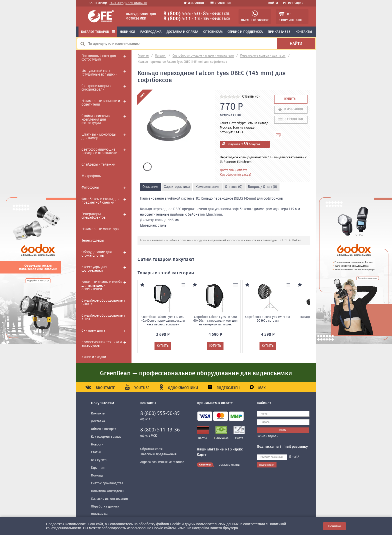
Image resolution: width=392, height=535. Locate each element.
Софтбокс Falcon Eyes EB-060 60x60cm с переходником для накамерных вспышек (215, 321)
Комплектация (207, 187)
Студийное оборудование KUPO (102, 317)
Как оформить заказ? (236, 175)
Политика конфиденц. (108, 491)
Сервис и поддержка (245, 32)
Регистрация (293, 4)
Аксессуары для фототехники (94, 269)
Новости (97, 445)
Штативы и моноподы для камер (99, 136)
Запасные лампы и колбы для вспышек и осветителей (102, 286)
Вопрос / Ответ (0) (262, 187)
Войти (273, 4)
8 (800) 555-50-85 (186, 14)
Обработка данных (105, 507)
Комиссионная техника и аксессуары (102, 344)
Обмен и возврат (103, 429)
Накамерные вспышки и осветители (101, 103)
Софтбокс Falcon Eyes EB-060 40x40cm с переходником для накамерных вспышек (163, 321)
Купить (290, 99)
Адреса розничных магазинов (162, 462)
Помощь (97, 476)
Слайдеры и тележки (98, 165)
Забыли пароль (267, 436)
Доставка (98, 421)
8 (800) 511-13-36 (186, 19)
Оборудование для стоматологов (97, 254)
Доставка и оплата (182, 32)
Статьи (96, 452)
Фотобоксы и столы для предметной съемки (100, 201)
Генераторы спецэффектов (93, 216)
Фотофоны (90, 188)
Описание (150, 187)
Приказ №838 (279, 32)
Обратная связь (152, 449)
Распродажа (151, 32)
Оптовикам (213, 32)
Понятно (334, 526)
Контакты (304, 32)
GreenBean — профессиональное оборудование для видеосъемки (196, 373)
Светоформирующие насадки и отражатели (99, 151)
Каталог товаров (98, 32)
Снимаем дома (93, 331)
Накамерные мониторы (100, 229)
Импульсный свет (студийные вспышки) (99, 73)
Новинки (127, 32)
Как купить (99, 460)
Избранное (195, 3)
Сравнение (221, 3)
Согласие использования (109, 499)
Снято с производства (107, 483)
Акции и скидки (94, 357)
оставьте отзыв (229, 465)
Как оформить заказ (106, 437)
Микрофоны (91, 176)
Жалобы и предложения (158, 454)
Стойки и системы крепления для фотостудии (96, 120)
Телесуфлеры (93, 241)
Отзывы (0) (251, 97)
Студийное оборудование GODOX (102, 302)
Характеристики (177, 187)
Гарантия (98, 468)
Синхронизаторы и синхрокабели (96, 88)
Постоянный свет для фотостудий (99, 58)
